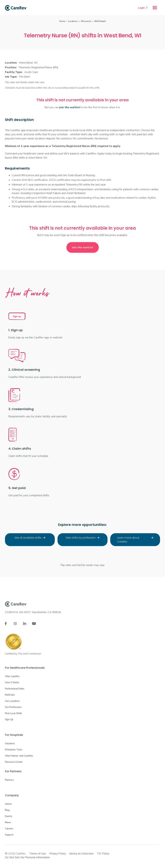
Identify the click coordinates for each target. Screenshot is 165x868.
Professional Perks (15, 689)
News (8, 822)
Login (143, 8)
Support (9, 835)
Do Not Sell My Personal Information (27, 857)
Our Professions (13, 707)
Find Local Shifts (14, 713)
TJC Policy (103, 854)
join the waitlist (70, 107)
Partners (9, 780)
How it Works (12, 682)
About (8, 804)
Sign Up (9, 719)
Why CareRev (12, 676)
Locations (73, 21)
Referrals (10, 695)
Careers (9, 829)
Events (8, 816)
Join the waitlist (83, 247)
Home (62, 21)
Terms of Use (38, 854)
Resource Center (14, 762)
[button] (155, 8)
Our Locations (12, 701)
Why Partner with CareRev (19, 756)
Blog (7, 810)
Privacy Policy (58, 854)
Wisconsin (86, 21)
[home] (16, 8)
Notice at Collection (81, 854)
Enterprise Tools (14, 750)
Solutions (10, 743)
